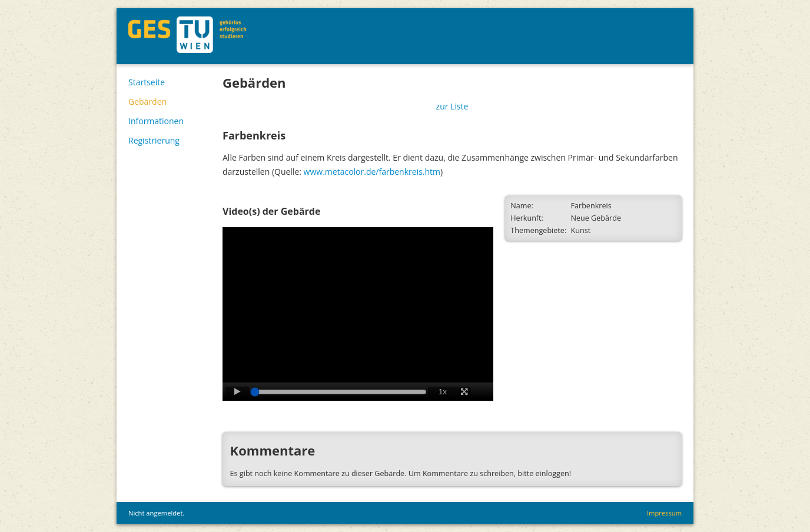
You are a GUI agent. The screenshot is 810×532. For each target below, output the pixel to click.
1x (443, 392)
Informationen (156, 121)
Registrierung (154, 140)
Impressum (664, 513)
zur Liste (452, 106)
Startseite (147, 82)
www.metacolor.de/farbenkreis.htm (372, 172)
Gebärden (147, 102)
